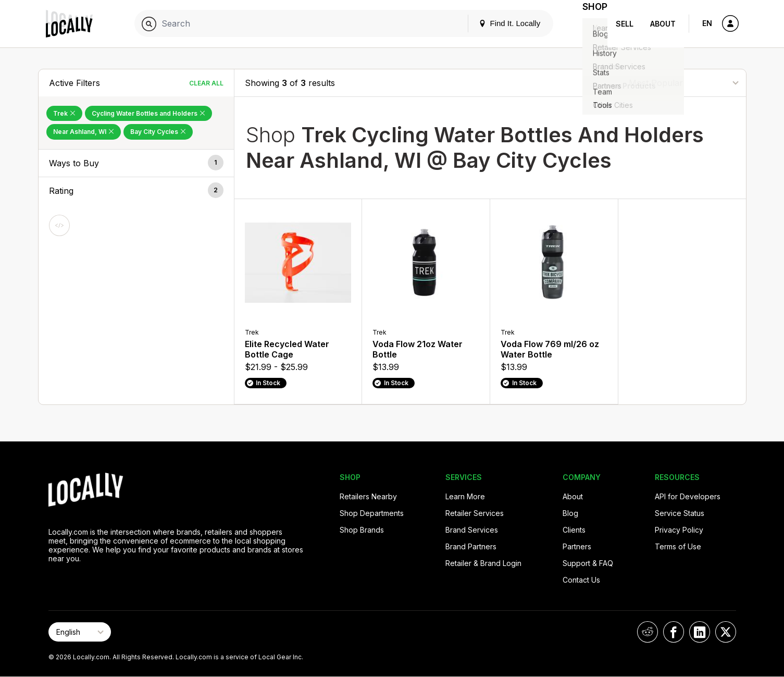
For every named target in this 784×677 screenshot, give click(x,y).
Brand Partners (471, 546)
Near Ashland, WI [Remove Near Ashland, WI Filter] (84, 132)
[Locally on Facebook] (674, 632)
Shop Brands (362, 530)
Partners (577, 546)
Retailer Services (475, 513)
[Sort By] (683, 83)
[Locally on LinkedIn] (700, 632)
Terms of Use (678, 546)
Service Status (680, 513)
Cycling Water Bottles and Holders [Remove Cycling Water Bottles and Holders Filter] (148, 113)
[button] (136, 163)
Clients (574, 530)
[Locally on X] (726, 632)
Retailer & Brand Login (483, 563)
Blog (570, 513)
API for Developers (688, 496)
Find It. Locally (497, 23)
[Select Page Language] (80, 632)
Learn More (465, 496)
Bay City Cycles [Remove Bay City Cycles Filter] (158, 132)
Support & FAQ (588, 563)
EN (707, 23)
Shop (589, 24)
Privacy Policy (679, 530)
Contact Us (581, 580)
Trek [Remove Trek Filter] (64, 113)
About (663, 24)
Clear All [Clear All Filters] (206, 83)
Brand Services (472, 530)
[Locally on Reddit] (648, 632)
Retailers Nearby (368, 496)
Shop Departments (372, 513)
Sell (625, 24)
